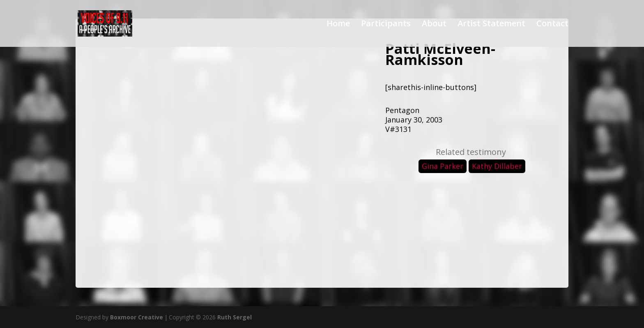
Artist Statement (491, 25)
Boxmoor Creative (137, 317)
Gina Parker (443, 166)
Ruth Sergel (235, 317)
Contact (552, 25)
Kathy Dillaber (497, 166)
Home (338, 25)
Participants (386, 25)
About (434, 25)
